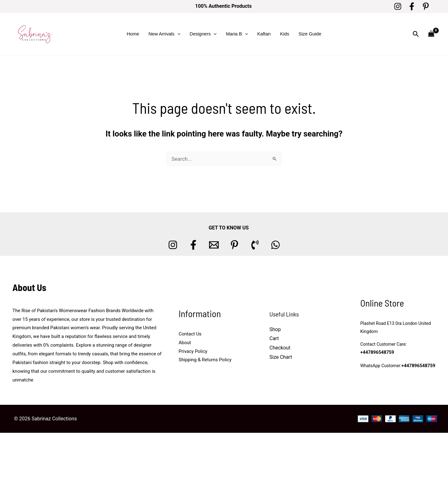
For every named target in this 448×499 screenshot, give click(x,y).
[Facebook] (412, 6)
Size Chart (281, 357)
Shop (275, 329)
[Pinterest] (426, 6)
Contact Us (190, 334)
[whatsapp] (275, 245)
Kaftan (264, 34)
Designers (203, 34)
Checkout (280, 348)
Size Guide (310, 34)
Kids (285, 34)
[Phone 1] (255, 245)
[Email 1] (214, 245)
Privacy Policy (193, 351)
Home (133, 34)
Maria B (237, 34)
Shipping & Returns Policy (205, 360)
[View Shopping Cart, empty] (431, 34)
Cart (274, 338)
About (185, 343)
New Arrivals (164, 34)
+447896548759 (376, 353)
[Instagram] (398, 6)
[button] (177, 34)
